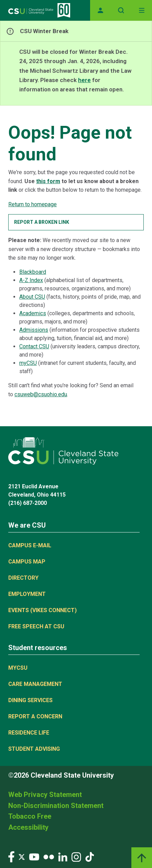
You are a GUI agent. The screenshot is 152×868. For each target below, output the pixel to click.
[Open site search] (121, 10)
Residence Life (29, 733)
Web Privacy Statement (45, 795)
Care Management (35, 684)
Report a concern (35, 716)
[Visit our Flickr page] (49, 856)
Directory (23, 578)
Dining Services (30, 700)
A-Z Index (31, 280)
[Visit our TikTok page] (90, 856)
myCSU (28, 363)
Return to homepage (32, 204)
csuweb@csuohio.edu (41, 394)
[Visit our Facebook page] (11, 856)
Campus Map (27, 562)
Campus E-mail (30, 545)
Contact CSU (34, 346)
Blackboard (33, 272)
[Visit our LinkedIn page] (63, 856)
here (84, 80)
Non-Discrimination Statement (56, 806)
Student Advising (34, 749)
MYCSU (18, 668)
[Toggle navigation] (142, 10)
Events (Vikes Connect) (42, 610)
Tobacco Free (30, 816)
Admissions (34, 330)
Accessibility (28, 827)
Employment (27, 594)
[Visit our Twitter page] (22, 856)
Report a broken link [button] (42, 222)
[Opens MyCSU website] (100, 10)
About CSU (32, 297)
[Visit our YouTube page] (34, 856)
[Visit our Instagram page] (76, 856)
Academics (33, 313)
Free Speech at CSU (36, 626)
